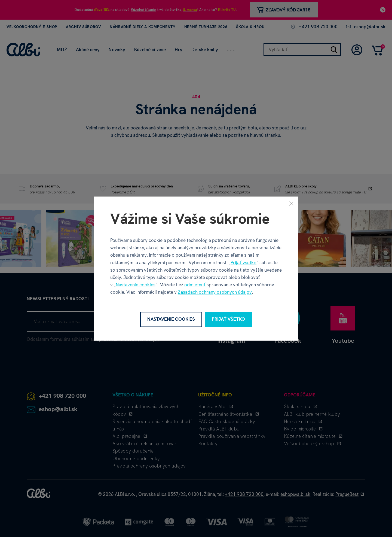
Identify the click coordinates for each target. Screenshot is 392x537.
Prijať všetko (244, 263)
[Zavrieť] (291, 203)
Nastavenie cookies (136, 285)
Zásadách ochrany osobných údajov (215, 292)
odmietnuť (195, 285)
